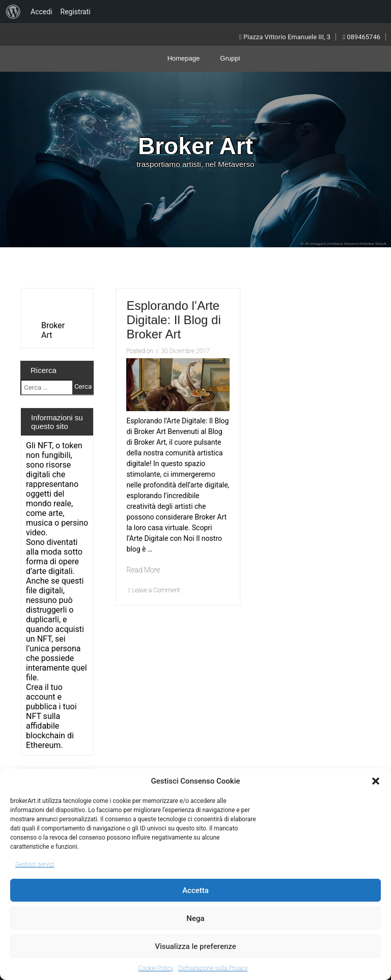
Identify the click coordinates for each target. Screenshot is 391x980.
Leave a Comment (156, 590)
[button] (376, 781)
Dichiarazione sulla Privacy (213, 968)
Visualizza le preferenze (195, 946)
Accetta (195, 890)
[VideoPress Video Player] (57, 306)
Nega (195, 918)
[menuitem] (13, 12)
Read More (143, 570)
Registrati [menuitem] (76, 12)
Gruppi (230, 58)
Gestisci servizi (35, 864)
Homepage (184, 58)
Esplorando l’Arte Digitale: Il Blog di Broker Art (173, 320)
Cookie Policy (156, 968)
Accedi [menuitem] (41, 12)
